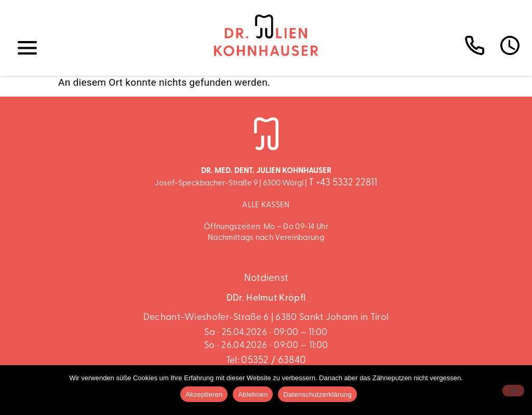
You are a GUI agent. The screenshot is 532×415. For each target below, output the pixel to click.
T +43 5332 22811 (343, 183)
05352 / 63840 (274, 361)
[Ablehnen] (513, 391)
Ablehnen (253, 394)
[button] (28, 48)
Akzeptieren (204, 394)
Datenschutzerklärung (317, 394)
